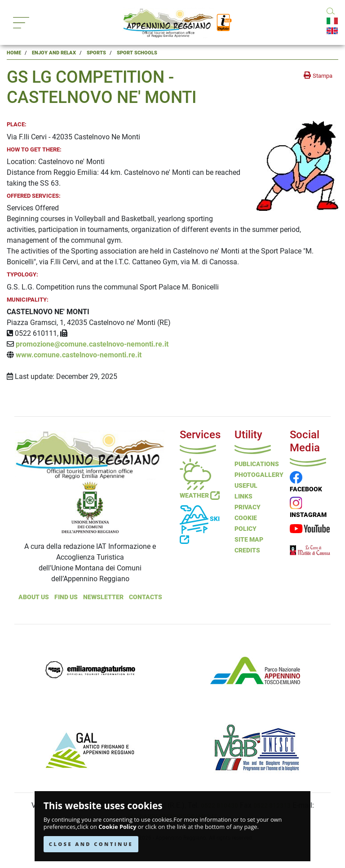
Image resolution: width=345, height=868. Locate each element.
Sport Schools (137, 53)
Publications (257, 464)
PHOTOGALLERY (259, 475)
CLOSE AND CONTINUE (91, 844)
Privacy (248, 507)
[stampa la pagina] (318, 76)
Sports (96, 53)
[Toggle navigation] (21, 23)
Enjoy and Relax (54, 53)
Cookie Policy (117, 827)
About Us (34, 597)
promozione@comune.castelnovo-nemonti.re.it (92, 344)
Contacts (146, 597)
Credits (247, 550)
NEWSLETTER (103, 597)
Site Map (249, 539)
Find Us (66, 597)
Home (14, 53)
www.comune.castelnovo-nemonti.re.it (79, 355)
